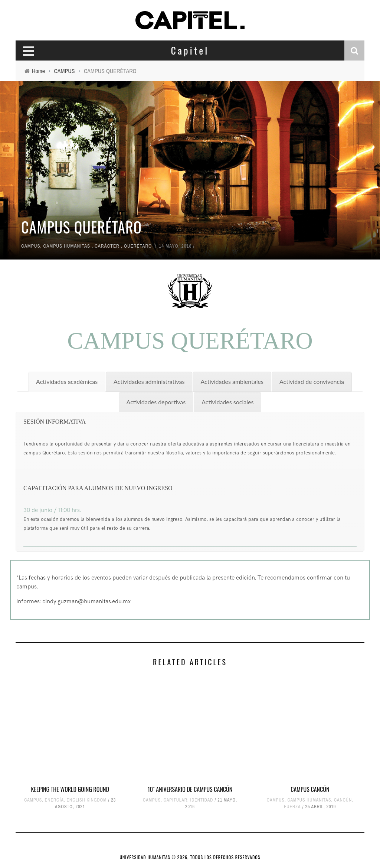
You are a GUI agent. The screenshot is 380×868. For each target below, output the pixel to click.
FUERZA (292, 807)
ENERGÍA (54, 800)
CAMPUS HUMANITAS (67, 246)
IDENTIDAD (202, 800)
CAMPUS (31, 246)
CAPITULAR (176, 800)
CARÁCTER (107, 246)
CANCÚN (343, 800)
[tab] (67, 382)
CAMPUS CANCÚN (310, 789)
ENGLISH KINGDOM (87, 800)
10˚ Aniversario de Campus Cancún (190, 789)
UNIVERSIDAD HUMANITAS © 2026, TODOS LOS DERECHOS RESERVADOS (190, 857)
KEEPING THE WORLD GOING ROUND (70, 789)
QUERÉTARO (138, 246)
